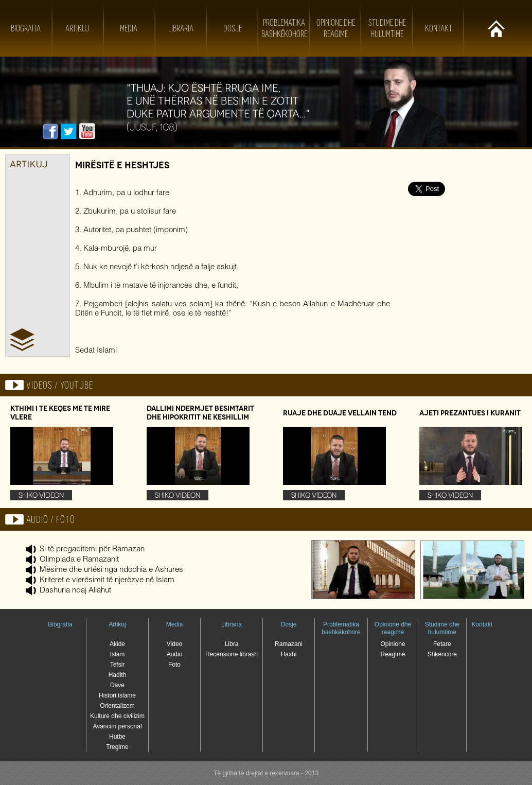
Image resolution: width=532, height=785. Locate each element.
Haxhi (289, 654)
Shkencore (442, 654)
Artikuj (77, 28)
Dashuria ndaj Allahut (75, 591)
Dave (117, 685)
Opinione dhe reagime (393, 628)
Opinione (393, 644)
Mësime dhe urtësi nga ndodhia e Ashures (111, 570)
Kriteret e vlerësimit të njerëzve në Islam (107, 580)
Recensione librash (232, 654)
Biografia (26, 28)
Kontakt (439, 28)
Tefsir (118, 665)
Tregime (117, 747)
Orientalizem (117, 706)
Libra (232, 644)
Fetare (442, 644)
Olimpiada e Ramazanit (79, 560)
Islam (118, 654)
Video (174, 644)
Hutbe (117, 737)
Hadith (118, 675)
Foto (174, 665)
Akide (117, 644)
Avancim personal (117, 726)
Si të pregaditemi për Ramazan (92, 549)
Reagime (393, 654)
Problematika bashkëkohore (341, 628)
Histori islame (117, 695)
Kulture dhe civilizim (117, 716)
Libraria (181, 28)
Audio (175, 654)
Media (129, 28)
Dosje (233, 28)
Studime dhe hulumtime (442, 628)
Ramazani (289, 644)
